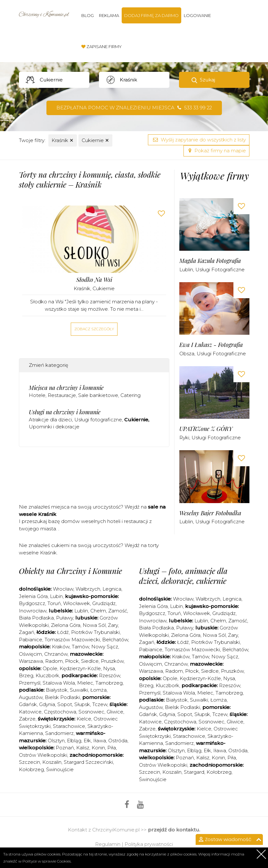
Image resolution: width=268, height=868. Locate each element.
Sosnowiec (91, 712)
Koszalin (52, 762)
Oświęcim (30, 654)
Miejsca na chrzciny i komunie (66, 388)
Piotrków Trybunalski (95, 632)
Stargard (194, 772)
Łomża (98, 690)
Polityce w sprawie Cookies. (47, 861)
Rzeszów (110, 675)
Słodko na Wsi (94, 280)
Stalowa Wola (59, 683)
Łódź (63, 632)
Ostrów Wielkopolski (43, 755)
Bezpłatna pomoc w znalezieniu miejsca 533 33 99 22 (134, 108)
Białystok (57, 690)
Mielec (85, 683)
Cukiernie (95, 140)
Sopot (65, 704)
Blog (88, 15)
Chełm (98, 611)
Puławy (65, 618)
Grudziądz (104, 603)
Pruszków (112, 661)
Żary (113, 625)
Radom (54, 661)
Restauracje (62, 395)
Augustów (31, 697)
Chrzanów (56, 654)
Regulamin (108, 844)
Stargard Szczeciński (88, 762)
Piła (112, 748)
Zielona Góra (66, 625)
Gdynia (47, 704)
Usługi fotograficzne (98, 420)
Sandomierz (59, 733)
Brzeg (26, 675)
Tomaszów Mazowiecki (72, 640)
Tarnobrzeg (109, 683)
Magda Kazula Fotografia (210, 261)
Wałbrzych (88, 589)
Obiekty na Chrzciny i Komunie (70, 571)
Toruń (54, 603)
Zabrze (27, 719)
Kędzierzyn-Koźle (80, 668)
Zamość (118, 611)
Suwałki (79, 690)
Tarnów (80, 647)
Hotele (37, 395)
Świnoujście (60, 769)
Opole (50, 668)
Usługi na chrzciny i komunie (65, 412)
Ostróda (118, 741)
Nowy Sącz (105, 647)
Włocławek (77, 603)
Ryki (184, 438)
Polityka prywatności (149, 844)
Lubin (56, 596)
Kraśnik (63, 140)
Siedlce (90, 661)
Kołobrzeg (31, 769)
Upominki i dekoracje (54, 427)
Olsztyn (56, 741)
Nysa (109, 668)
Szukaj (207, 80)
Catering (130, 395)
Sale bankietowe (98, 395)
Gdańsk (28, 704)
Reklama (109, 15)
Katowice (30, 712)
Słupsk (82, 704)
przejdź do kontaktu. (174, 830)
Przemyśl (30, 683)
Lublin (186, 270)
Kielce (84, 719)
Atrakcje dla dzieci (50, 420)
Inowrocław (33, 611)
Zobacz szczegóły (94, 329)
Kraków (61, 647)
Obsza (187, 354)
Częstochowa (60, 712)
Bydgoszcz (32, 603)
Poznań (65, 748)
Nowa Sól (94, 625)
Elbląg (74, 741)
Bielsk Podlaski (62, 697)
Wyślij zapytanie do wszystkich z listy (199, 140)
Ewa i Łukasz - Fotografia (211, 345)
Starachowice (69, 726)
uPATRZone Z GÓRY (206, 429)
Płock (72, 661)
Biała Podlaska (36, 618)
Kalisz (83, 748)
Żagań (27, 632)
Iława (100, 741)
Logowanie (197, 15)
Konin (98, 748)
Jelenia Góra (33, 596)
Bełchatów (115, 640)
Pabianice (31, 640)
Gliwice (115, 712)
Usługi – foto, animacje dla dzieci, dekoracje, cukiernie (183, 576)
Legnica (112, 589)
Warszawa (31, 661)
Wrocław (63, 589)
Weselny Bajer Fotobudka (210, 513)
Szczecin (29, 762)
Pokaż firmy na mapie (216, 151)
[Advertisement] (135, 477)
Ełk (87, 741)
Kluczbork (47, 675)
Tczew (100, 704)
